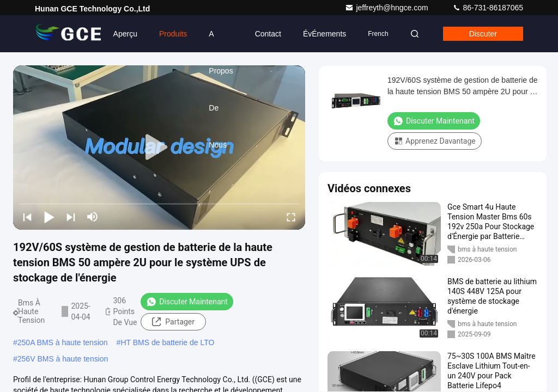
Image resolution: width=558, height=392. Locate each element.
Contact (268, 34)
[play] (159, 148)
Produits (173, 34)
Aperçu (125, 34)
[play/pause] (49, 217)
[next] (71, 217)
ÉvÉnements (325, 34)
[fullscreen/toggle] (291, 217)
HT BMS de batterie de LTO (167, 342)
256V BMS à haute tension (63, 359)
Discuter (483, 34)
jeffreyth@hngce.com (387, 8)
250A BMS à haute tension (63, 342)
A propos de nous (221, 41)
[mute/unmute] (93, 217)
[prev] (27, 217)
